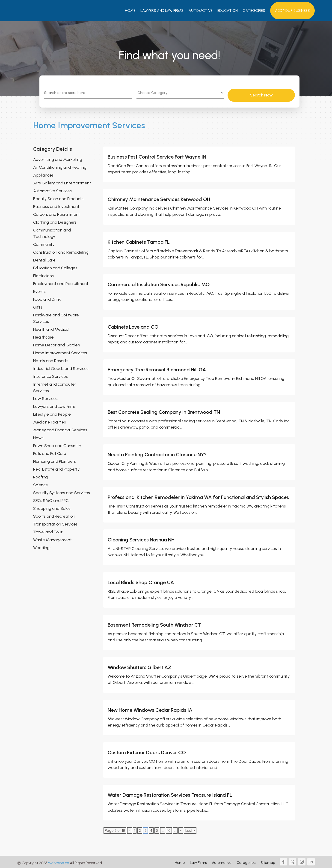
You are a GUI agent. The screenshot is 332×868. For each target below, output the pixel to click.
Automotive (200, 11)
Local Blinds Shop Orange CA (141, 581)
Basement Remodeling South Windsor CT (154, 623)
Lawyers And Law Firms (162, 11)
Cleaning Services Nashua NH (141, 538)
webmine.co (59, 861)
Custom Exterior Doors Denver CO (147, 751)
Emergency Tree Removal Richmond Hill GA (157, 368)
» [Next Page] (181, 829)
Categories (254, 11)
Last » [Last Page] (190, 829)
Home (130, 11)
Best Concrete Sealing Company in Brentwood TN (164, 410)
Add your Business (292, 11)
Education (228, 11)
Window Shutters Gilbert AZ (139, 666)
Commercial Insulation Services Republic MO (159, 283)
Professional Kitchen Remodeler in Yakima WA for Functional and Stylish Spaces (198, 495)
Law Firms (198, 861)
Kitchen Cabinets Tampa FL (139, 240)
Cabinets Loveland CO (133, 325)
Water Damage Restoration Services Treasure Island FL (170, 793)
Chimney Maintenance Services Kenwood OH (159, 198)
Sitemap (268, 861)
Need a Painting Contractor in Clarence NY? (157, 453)
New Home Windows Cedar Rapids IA (150, 708)
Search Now (274, 93)
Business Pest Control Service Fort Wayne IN (157, 155)
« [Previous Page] (130, 829)
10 (169, 829)
